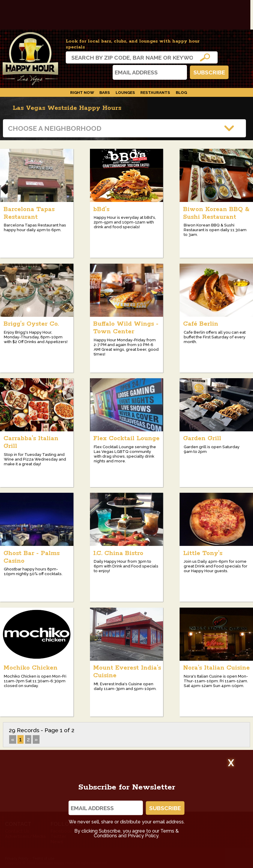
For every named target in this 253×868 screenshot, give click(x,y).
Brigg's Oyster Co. (31, 324)
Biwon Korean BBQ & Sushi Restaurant (216, 213)
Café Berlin (201, 324)
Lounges (125, 92)
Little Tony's (203, 553)
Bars (105, 92)
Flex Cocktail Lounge (126, 438)
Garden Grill (202, 438)
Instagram (73, 72)
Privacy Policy (143, 836)
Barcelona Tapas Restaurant (29, 213)
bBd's (101, 209)
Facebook (88, 72)
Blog (181, 92)
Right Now (82, 92)
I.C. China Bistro (118, 553)
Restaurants (155, 92)
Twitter (104, 72)
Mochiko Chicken (31, 668)
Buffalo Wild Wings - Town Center (126, 328)
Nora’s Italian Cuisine (216, 668)
